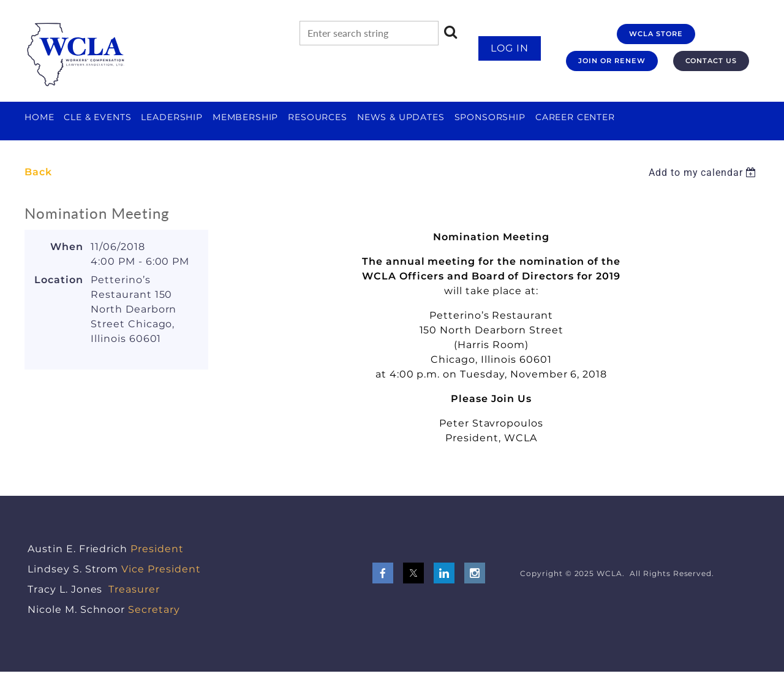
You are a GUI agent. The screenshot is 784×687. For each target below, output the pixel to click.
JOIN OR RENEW (612, 61)
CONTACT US (711, 61)
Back (38, 172)
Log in (510, 48)
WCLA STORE (656, 34)
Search (451, 32)
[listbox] (704, 173)
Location (59, 280)
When (67, 247)
